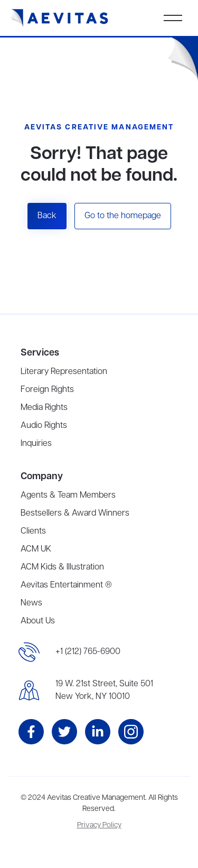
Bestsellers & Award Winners (75, 514)
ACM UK (36, 549)
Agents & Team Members (68, 496)
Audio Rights (44, 426)
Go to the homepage (123, 216)
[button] (173, 18)
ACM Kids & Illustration (62, 567)
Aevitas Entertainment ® (66, 585)
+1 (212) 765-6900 (88, 652)
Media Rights (44, 408)
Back (47, 216)
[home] (60, 18)
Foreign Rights (47, 390)
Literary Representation (64, 372)
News (31, 603)
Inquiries (36, 444)
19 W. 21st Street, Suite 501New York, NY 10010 (104, 690)
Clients (33, 531)
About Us (38, 621)
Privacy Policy (99, 825)
